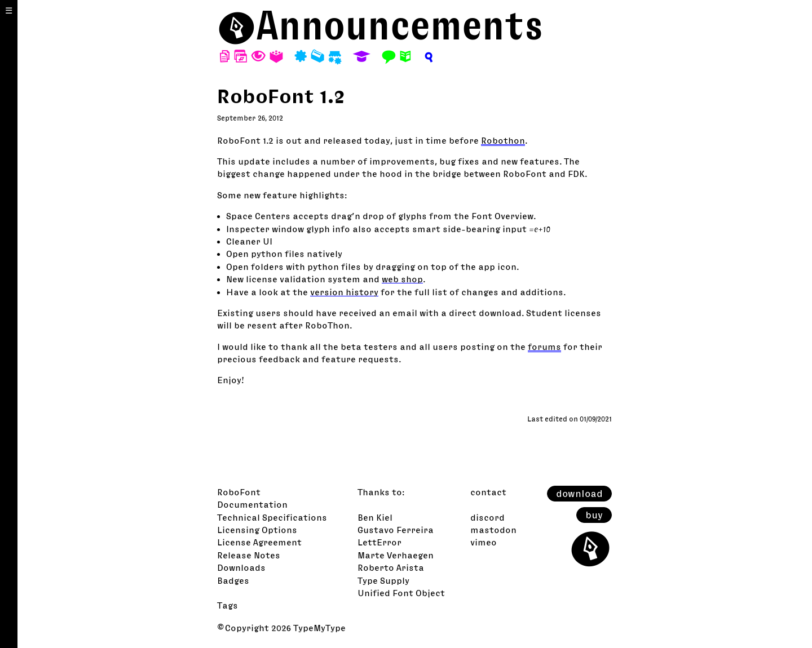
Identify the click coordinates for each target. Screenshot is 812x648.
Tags (228, 605)
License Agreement (259, 542)
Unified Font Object (401, 593)
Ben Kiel (375, 517)
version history (344, 292)
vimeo (484, 542)
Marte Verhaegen (396, 555)
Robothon (503, 140)
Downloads (241, 567)
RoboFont (239, 492)
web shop (402, 279)
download (579, 494)
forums (544, 347)
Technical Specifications (272, 517)
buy (594, 515)
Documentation (252, 504)
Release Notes (249, 555)
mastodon (493, 530)
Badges (233, 580)
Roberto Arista (391, 567)
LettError (379, 542)
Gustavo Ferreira (396, 530)
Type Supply (383, 580)
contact (488, 492)
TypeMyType (319, 628)
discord (487, 517)
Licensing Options (257, 530)
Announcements (400, 25)
